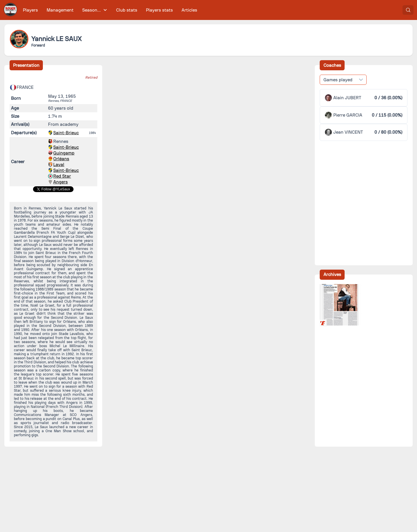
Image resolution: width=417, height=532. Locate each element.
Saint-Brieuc (66, 133)
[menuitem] (31, 10)
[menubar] (110, 10)
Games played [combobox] (338, 80)
